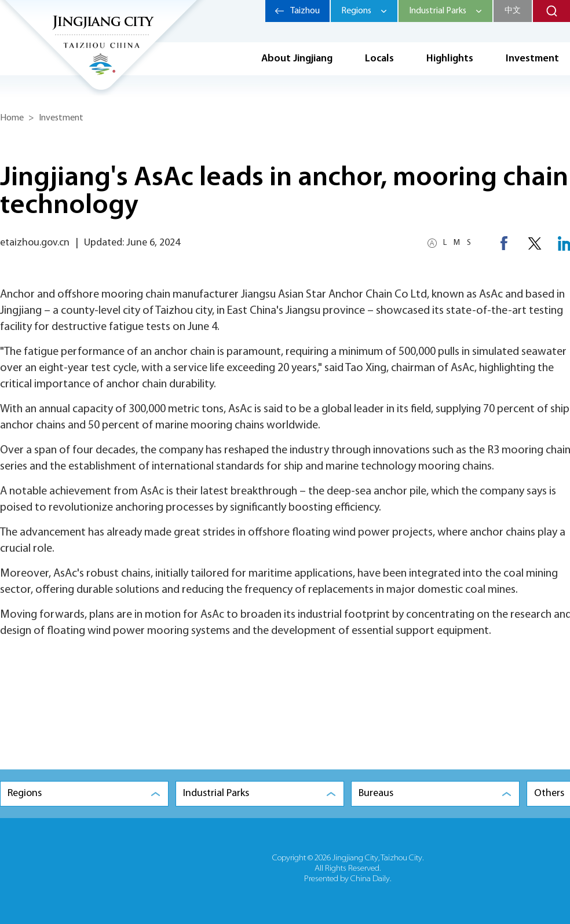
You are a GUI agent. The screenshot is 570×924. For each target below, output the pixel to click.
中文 (513, 11)
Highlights (450, 59)
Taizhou (305, 11)
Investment (61, 118)
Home (12, 118)
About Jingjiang (297, 59)
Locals (379, 59)
